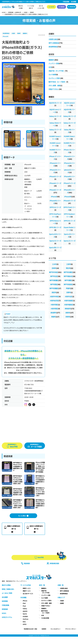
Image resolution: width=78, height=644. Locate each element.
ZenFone (26, 619)
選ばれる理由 (6, 585)
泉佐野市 (55, 313)
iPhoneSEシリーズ (70, 191)
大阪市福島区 (70, 305)
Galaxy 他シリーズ (70, 131)
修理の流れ (21, 6)
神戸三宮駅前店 (56, 43)
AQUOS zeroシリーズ (55, 111)
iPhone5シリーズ (55, 178)
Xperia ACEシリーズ (55, 235)
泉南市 (70, 313)
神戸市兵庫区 (70, 272)
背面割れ (44, 608)
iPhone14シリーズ (55, 171)
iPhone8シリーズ (55, 191)
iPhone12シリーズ (55, 164)
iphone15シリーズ (70, 171)
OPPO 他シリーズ (55, 229)
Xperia (25, 614)
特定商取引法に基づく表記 (30, 629)
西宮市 (55, 292)
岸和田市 (70, 309)
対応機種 (21, 8)
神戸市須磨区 (55, 288)
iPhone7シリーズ (70, 184)
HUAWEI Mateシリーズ (70, 138)
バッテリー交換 (56, 63)
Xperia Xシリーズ (55, 242)
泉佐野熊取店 (6, 33)
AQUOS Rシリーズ (55, 104)
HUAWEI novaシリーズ (55, 144)
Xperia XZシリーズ (70, 235)
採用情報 (5, 601)
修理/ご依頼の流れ (8, 589)
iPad (24, 603)
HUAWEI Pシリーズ (70, 144)
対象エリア (61, 597)
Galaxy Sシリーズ (70, 124)
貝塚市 (70, 317)
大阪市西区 (55, 309)
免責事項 (44, 629)
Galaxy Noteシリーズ (55, 124)
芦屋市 (70, 288)
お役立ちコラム (7, 617)
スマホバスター (37, 635)
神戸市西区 (55, 284)
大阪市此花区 (55, 301)
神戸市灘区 (70, 280)
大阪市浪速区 (70, 301)
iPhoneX (55, 197)
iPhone (25, 601)
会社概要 (74, 2)
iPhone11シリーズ (70, 158)
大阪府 (13, 33)
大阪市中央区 (55, 296)
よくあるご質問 (41, 8)
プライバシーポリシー (71, 629)
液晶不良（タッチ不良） (58, 71)
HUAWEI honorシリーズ (55, 138)
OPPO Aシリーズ (55, 209)
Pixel (24, 606)
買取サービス (27, 591)
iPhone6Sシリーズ (70, 178)
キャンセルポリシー (56, 629)
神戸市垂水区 (70, 276)
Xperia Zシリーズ (70, 242)
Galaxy (25, 608)
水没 (51, 67)
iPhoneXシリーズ (70, 202)
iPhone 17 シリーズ (55, 158)
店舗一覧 (31, 8)
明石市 (70, 268)
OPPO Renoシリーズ (55, 222)
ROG (24, 622)
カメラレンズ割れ (56, 78)
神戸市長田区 (70, 284)
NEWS (4, 613)
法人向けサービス (28, 594)
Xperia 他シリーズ (55, 249)
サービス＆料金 (31, 6)
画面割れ (25, 33)
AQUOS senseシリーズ (70, 104)
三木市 (55, 264)
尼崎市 (55, 268)
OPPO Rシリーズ (70, 222)
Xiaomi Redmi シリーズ (70, 229)
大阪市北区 (70, 296)
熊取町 (19, 33)
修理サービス (27, 588)
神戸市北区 (55, 276)
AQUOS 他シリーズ (70, 111)
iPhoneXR (5, 36)
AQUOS (25, 611)
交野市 (70, 292)
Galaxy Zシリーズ (55, 131)
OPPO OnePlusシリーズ (55, 215)
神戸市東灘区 (55, 280)
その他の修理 (45, 618)
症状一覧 (41, 6)
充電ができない (55, 89)
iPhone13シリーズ (70, 164)
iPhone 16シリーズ (70, 151)
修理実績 (5, 609)
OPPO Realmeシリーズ (70, 215)
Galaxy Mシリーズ (70, 117)
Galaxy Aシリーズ (55, 117)
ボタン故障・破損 (55, 85)
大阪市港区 (55, 305)
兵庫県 (62, 603)
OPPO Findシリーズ (70, 209)
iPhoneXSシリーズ (55, 202)
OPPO (25, 624)
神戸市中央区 (55, 272)
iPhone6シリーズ (55, 184)
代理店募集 (66, 2)
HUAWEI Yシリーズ (55, 151)
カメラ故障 (53, 74)
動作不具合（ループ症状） (58, 82)
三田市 (70, 264)
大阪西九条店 (54, 39)
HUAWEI (25, 616)
